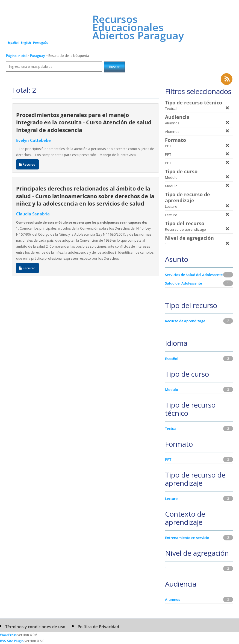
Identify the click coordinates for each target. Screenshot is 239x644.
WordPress (8, 635)
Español (13, 43)
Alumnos (172, 599)
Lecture (171, 499)
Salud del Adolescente (183, 283)
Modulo (172, 390)
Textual (171, 429)
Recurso (27, 164)
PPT (168, 459)
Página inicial (16, 56)
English (26, 43)
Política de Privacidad (98, 627)
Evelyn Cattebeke (33, 140)
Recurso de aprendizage (185, 321)
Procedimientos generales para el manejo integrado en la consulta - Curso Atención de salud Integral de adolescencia (84, 122)
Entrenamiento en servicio (187, 538)
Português (40, 43)
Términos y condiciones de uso (35, 627)
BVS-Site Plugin (12, 641)
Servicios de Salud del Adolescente (194, 275)
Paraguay (38, 56)
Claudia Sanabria (33, 214)
